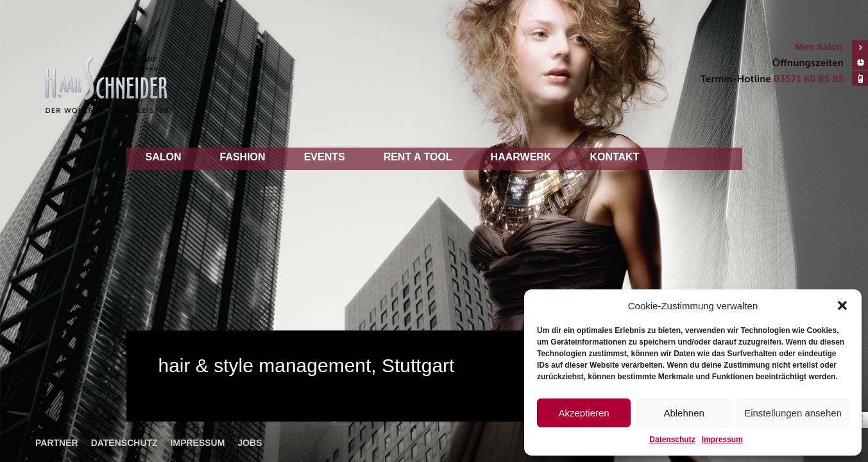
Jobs (250, 443)
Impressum (722, 440)
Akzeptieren (583, 413)
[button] (842, 305)
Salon (164, 157)
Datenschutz (672, 440)
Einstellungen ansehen (793, 413)
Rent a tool (418, 157)
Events (325, 157)
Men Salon (819, 47)
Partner (57, 443)
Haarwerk (521, 157)
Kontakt (614, 157)
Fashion (243, 157)
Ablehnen (684, 413)
